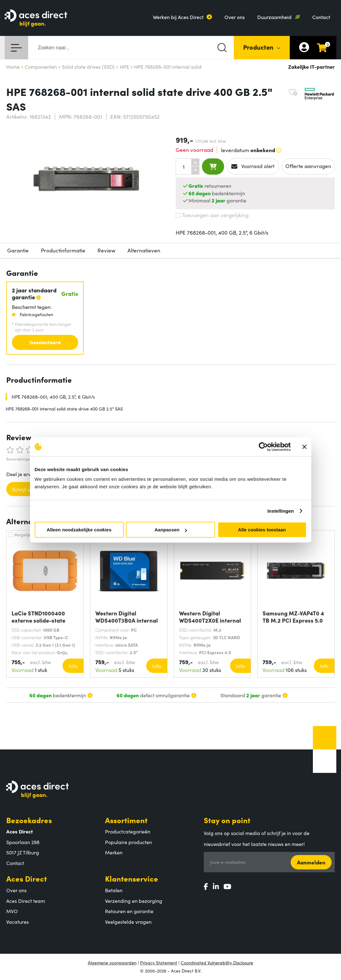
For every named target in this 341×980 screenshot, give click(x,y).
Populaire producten (128, 842)
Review (106, 250)
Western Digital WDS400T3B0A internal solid (127, 617)
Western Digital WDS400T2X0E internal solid (210, 617)
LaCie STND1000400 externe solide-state (38, 617)
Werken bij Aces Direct (178, 17)
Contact (321, 17)
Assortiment (126, 820)
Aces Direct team (26, 901)
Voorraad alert (253, 166)
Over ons (235, 17)
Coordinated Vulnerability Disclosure (217, 963)
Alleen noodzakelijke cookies (79, 530)
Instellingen (281, 511)
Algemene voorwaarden (112, 963)
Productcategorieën (128, 831)
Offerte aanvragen (308, 166)
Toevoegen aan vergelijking (212, 215)
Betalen (114, 890)
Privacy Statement (159, 963)
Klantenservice (132, 878)
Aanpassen (171, 530)
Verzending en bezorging (134, 901)
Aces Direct (27, 878)
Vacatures (18, 922)
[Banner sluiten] (304, 447)
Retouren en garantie (129, 911)
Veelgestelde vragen (128, 922)
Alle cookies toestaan (262, 530)
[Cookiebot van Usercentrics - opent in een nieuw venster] (263, 447)
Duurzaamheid (274, 17)
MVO (12, 911)
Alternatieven (144, 250)
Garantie (18, 250)
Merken (114, 852)
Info (73, 666)
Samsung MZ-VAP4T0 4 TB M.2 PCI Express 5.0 (293, 617)
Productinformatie (63, 250)
